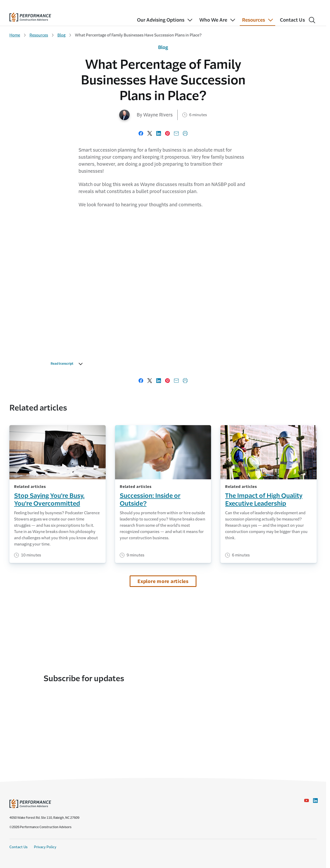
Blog (61, 35)
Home (15, 35)
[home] (30, 16)
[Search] (312, 20)
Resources (39, 35)
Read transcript (68, 364)
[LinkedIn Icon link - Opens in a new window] (315, 801)
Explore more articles (163, 581)
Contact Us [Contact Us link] (19, 847)
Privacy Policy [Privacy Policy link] (45, 847)
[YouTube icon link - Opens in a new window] (307, 801)
